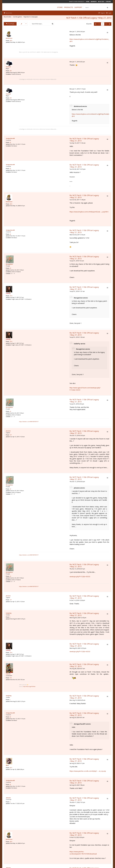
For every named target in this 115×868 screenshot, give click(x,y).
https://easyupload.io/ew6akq (43, 761)
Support (80, 7)
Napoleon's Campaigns (31, 17)
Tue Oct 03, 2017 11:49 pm (41, 171)
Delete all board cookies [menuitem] (103, 856)
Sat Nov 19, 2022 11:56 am (41, 710)
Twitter (15, 239)
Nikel (8, 627)
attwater (9, 653)
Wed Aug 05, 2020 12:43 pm (41, 503)
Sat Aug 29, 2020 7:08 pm (40, 641)
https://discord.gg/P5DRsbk (43, 560)
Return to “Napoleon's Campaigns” (17, 832)
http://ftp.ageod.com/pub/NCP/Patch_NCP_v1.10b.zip (51, 814)
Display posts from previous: (34, 820)
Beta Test (101, 2)
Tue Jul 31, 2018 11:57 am (40, 248)
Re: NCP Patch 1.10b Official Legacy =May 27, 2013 (54, 123)
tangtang (9, 500)
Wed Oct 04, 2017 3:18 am (41, 201)
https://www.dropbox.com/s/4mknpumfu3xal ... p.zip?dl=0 (52, 183)
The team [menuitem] (81, 856)
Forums (108, 2)
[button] (95, 23)
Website (12, 239)
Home (88, 2)
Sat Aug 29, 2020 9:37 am (40, 583)
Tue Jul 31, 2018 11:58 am (40, 287)
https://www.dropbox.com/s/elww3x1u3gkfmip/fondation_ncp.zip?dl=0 (57, 39)
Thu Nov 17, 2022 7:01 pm (41, 656)
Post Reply (11, 23)
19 (11, 727)
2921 (11, 629)
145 (11, 556)
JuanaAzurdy (10, 782)
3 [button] (106, 23)
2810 (11, 41)
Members (94, 2)
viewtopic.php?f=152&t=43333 (43, 472)
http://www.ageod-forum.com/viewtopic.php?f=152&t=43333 (53, 336)
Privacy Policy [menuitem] (90, 856)
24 (11, 233)
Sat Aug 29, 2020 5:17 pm (40, 622)
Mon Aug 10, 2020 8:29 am (41, 569)
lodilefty (9, 252)
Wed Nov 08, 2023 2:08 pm (41, 800)
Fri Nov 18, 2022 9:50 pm (40, 684)
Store (62, 7)
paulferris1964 (11, 723)
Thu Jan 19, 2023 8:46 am (40, 725)
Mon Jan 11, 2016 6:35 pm (40, 57)
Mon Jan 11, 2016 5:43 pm (40, 31)
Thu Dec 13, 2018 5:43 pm (40, 370)
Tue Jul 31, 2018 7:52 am (40, 223)
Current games (18, 17)
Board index (8, 17)
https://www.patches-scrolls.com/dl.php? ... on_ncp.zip (51, 630)
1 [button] (99, 23)
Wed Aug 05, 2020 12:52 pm (41, 522)
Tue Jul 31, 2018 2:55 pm (40, 345)
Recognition (10, 229)
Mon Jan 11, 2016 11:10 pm (41, 77)
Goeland (9, 62)
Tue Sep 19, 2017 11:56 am (41, 125)
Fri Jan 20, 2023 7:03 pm (40, 771)
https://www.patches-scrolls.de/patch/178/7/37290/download (54, 696)
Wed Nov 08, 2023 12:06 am (41, 785)
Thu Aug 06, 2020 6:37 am (40, 544)
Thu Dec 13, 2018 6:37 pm (40, 464)
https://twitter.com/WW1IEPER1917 (42, 357)
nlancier (9, 552)
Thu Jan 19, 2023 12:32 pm (41, 749)
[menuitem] (108, 13)
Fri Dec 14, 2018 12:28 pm (40, 489)
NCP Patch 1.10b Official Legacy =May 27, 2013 (88, 17)
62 (11, 127)
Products (71, 7)
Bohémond (10, 38)
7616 (11, 255)
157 (11, 372)
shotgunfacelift (11, 122)
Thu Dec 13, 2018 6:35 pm (40, 401)
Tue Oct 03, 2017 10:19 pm (41, 145)
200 (11, 67)
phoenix (9, 368)
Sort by (63, 820)
